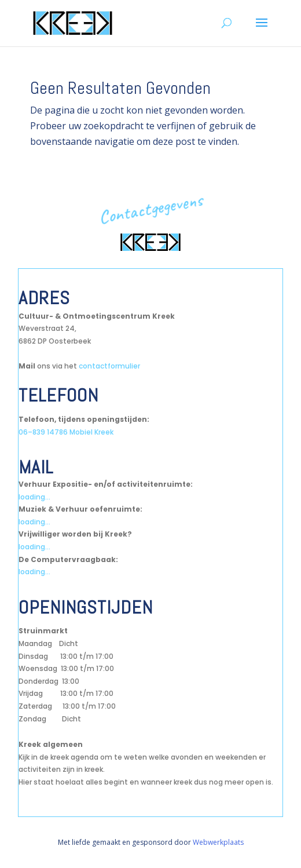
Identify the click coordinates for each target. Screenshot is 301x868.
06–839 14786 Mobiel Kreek (66, 432)
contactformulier (109, 366)
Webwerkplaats (218, 842)
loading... (34, 497)
